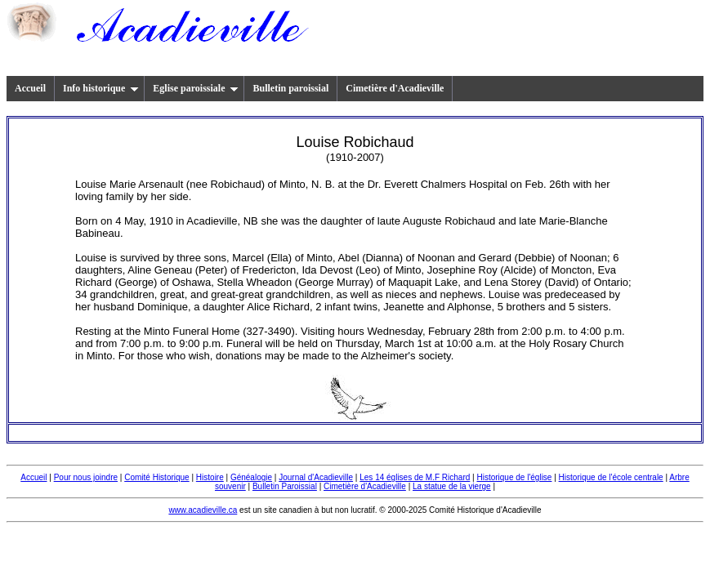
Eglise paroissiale (196, 88)
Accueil (30, 88)
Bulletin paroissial (290, 88)
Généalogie (251, 477)
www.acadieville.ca (203, 510)
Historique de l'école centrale (611, 477)
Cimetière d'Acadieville (395, 88)
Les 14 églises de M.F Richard (415, 477)
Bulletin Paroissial (285, 486)
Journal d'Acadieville (316, 477)
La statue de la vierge (452, 486)
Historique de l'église (514, 477)
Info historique (101, 88)
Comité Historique (156, 477)
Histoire (210, 477)
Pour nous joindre (86, 477)
